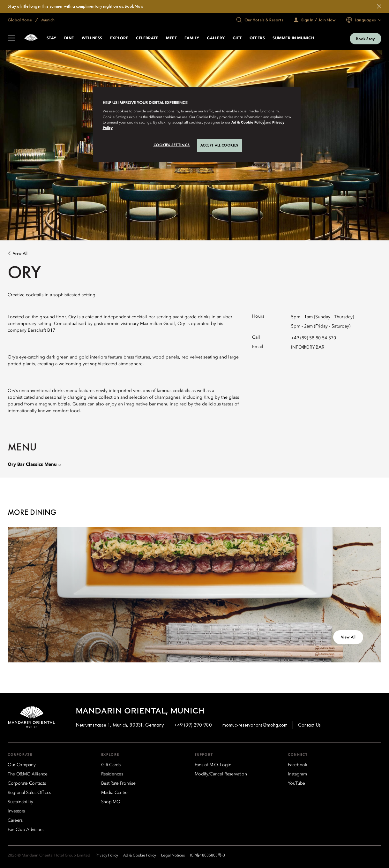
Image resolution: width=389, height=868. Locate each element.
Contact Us (309, 725)
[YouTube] (296, 783)
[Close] (379, 6)
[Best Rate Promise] (118, 783)
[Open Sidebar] (11, 39)
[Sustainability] (20, 802)
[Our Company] (22, 765)
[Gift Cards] (111, 765)
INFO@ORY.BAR (308, 347)
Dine (69, 38)
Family (192, 38)
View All (20, 253)
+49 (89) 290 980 (193, 725)
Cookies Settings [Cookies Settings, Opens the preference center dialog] (172, 145)
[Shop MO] (111, 802)
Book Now (134, 6)
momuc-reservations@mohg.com (255, 725)
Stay (52, 38)
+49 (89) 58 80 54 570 (314, 338)
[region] (197, 125)
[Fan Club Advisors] (26, 830)
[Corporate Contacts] (27, 783)
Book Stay (366, 39)
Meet (171, 38)
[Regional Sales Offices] (29, 793)
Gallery (216, 38)
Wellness (92, 38)
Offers (257, 38)
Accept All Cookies (219, 145)
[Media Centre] (114, 793)
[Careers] (15, 820)
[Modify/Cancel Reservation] (221, 774)
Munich (47, 20)
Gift (237, 38)
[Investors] (16, 811)
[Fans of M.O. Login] (213, 765)
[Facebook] (297, 765)
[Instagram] (297, 774)
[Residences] (112, 774)
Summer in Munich (293, 38)
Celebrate (147, 38)
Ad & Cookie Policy (248, 123)
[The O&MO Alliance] (28, 774)
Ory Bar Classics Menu (34, 464)
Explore (119, 38)
